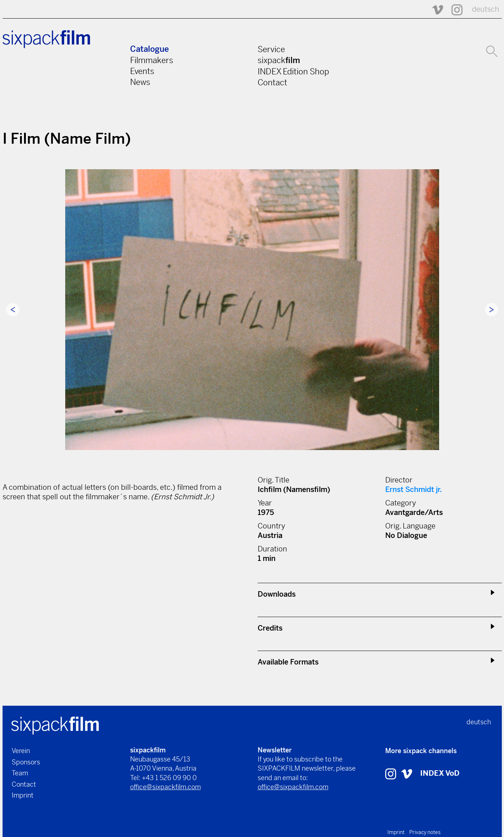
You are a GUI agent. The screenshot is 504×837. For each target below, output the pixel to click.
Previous (13, 310)
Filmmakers (152, 60)
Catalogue (149, 49)
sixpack (279, 60)
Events (142, 71)
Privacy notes (425, 832)
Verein (21, 751)
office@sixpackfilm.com (165, 787)
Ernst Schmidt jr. (414, 490)
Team (20, 773)
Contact (272, 82)
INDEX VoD (440, 773)
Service (271, 49)
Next (492, 310)
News (140, 82)
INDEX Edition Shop (293, 71)
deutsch (486, 9)
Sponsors (26, 762)
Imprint (23, 795)
